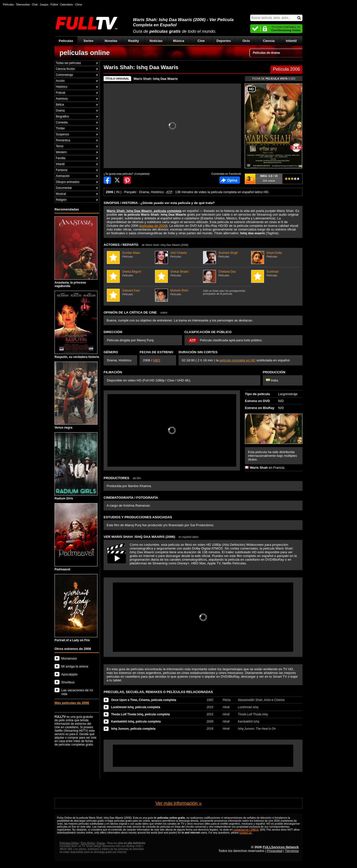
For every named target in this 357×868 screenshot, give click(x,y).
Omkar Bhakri (178, 273)
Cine (201, 41)
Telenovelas (23, 4)
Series (89, 41)
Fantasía (62, 170)
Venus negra (76, 396)
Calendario (66, 4)
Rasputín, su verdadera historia (77, 325)
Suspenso (62, 134)
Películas (66, 41)
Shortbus (68, 682)
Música (179, 41)
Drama (60, 111)
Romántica (63, 140)
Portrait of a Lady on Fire (76, 608)
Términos (292, 851)
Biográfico (62, 116)
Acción (60, 81)
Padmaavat (76, 537)
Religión (61, 200)
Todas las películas (68, 63)
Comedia (62, 122)
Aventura (62, 99)
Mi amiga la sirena (75, 666)
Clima (78, 4)
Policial (60, 93)
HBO (157, 360)
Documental (64, 188)
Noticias (156, 41)
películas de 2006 (153, 226)
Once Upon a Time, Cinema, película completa (144, 700)
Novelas (111, 41)
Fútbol (54, 4)
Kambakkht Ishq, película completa (136, 722)
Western (61, 152)
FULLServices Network (281, 847)
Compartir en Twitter (117, 180)
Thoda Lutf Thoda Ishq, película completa (140, 714)
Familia (61, 158)
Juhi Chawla (178, 255)
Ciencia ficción (65, 69)
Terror (60, 146)
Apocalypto (69, 674)
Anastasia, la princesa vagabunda (76, 252)
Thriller (60, 128)
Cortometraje (64, 75)
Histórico (62, 87)
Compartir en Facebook (107, 180)
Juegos (44, 4)
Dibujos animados (68, 182)
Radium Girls (76, 466)
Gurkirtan (275, 273)
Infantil (291, 41)
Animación (63, 176)
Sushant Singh (226, 255)
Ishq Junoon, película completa (133, 729)
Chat (35, 4)
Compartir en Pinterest (127, 180)
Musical (61, 194)
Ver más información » (178, 803)
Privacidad (275, 851)
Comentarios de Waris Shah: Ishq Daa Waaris (230, 180)
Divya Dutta (275, 255)
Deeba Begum (130, 273)
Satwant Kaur (130, 292)
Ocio (246, 41)
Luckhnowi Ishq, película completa (136, 707)
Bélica (60, 105)
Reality (134, 41)
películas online (85, 53)
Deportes (224, 41)
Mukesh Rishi (178, 292)
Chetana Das (226, 273)
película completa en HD (237, 360)
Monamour (69, 658)
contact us (246, 833)
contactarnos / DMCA (246, 830)
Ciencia (269, 41)
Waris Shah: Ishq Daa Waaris (156, 79)
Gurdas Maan (130, 255)
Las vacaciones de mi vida (77, 692)
